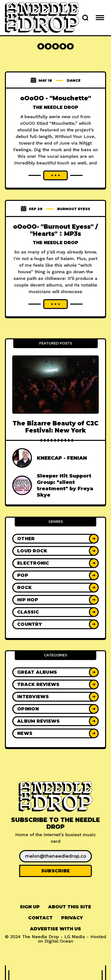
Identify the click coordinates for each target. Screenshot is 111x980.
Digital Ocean (59, 941)
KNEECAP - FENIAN (62, 458)
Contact (41, 918)
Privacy (72, 918)
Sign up (30, 907)
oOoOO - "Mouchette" (56, 98)
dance (74, 80)
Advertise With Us (55, 929)
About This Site (70, 907)
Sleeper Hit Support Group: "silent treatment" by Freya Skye (65, 485)
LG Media (75, 937)
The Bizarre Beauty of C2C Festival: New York (55, 427)
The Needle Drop (55, 107)
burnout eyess (74, 209)
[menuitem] (30, 907)
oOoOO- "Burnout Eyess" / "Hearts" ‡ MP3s (55, 230)
